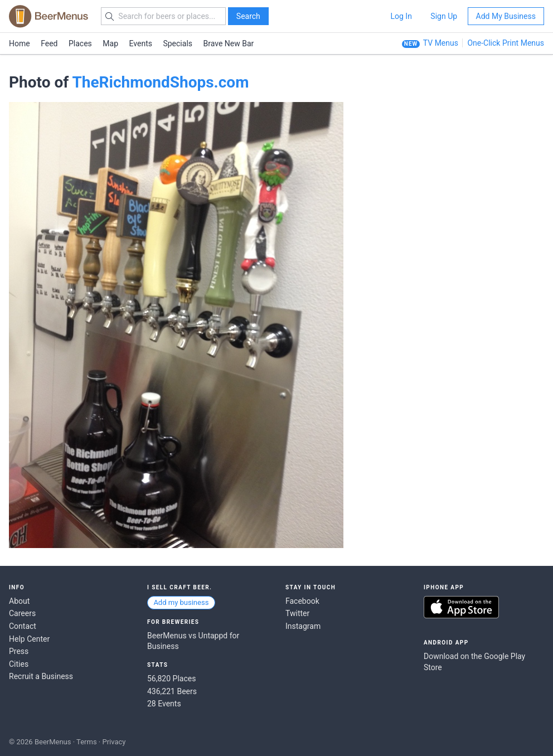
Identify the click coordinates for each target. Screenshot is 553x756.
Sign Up (444, 16)
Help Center (29, 639)
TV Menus (441, 43)
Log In (401, 16)
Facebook (302, 601)
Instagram (303, 626)
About (19, 601)
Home (20, 43)
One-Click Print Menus (506, 43)
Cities (19, 664)
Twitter (297, 613)
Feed (49, 43)
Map (110, 43)
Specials (178, 43)
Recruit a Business (41, 676)
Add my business (181, 602)
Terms (87, 742)
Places (80, 43)
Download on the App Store (461, 607)
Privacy (114, 742)
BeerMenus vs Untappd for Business (193, 641)
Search (248, 16)
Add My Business (506, 16)
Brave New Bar (229, 43)
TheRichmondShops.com (160, 82)
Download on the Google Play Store (474, 662)
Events (141, 43)
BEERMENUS (48, 16)
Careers (22, 613)
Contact (23, 626)
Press (19, 651)
